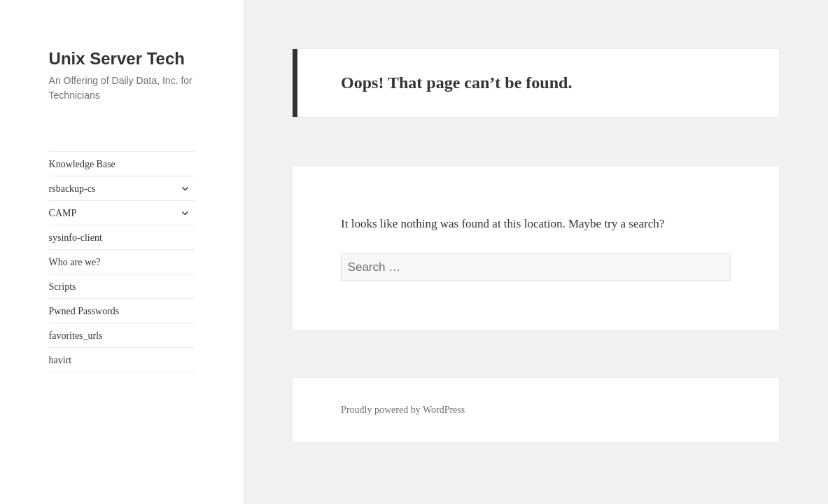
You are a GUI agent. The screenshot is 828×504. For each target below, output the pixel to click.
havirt (61, 360)
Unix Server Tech (117, 58)
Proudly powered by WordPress (403, 410)
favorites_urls (76, 336)
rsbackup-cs (72, 189)
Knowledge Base (82, 164)
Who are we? (75, 262)
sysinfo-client (76, 238)
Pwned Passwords (84, 311)
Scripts (63, 287)
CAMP (63, 213)
